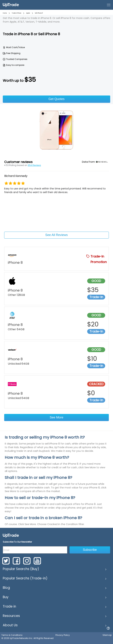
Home (5, 13)
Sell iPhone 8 (39, 13)
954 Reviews (34, 165)
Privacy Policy (63, 635)
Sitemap (107, 635)
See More (56, 417)
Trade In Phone (16, 13)
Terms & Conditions (12, 635)
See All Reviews (56, 235)
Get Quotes (56, 99)
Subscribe (90, 550)
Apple (28, 13)
